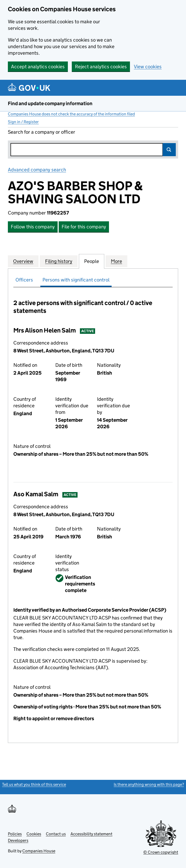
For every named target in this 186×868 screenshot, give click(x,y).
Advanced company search (37, 170)
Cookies (34, 834)
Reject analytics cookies (101, 67)
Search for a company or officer (42, 132)
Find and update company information (50, 103)
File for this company (84, 227)
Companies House (39, 851)
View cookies (148, 67)
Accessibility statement (91, 834)
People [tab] (92, 261)
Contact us (56, 834)
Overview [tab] (23, 261)
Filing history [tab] (59, 261)
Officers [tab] (24, 280)
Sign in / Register (23, 122)
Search (169, 150)
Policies (15, 834)
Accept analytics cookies (38, 67)
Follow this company (33, 227)
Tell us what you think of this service (34, 784)
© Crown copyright (161, 852)
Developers (18, 840)
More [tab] (116, 261)
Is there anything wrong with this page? (149, 784)
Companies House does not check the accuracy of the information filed (71, 114)
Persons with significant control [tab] (76, 280)
